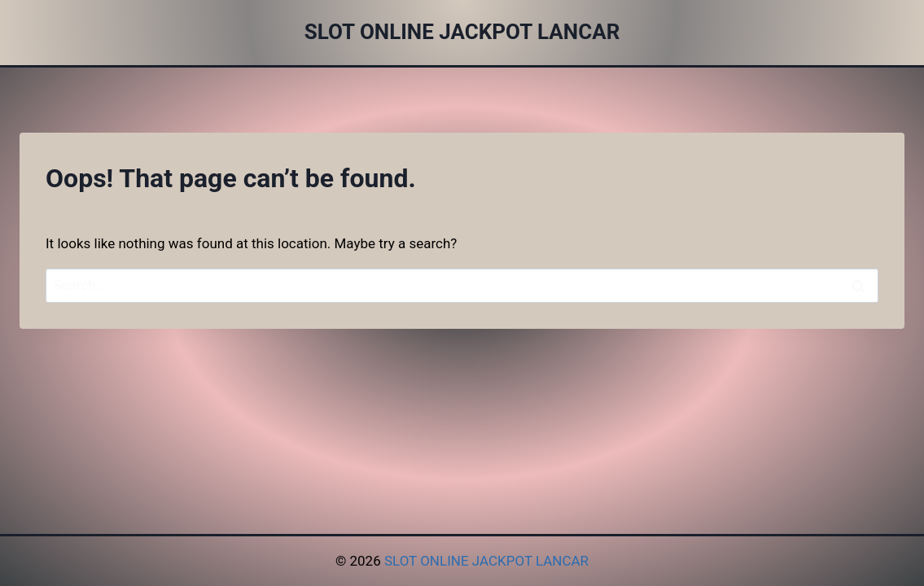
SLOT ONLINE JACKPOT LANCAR (486, 561)
